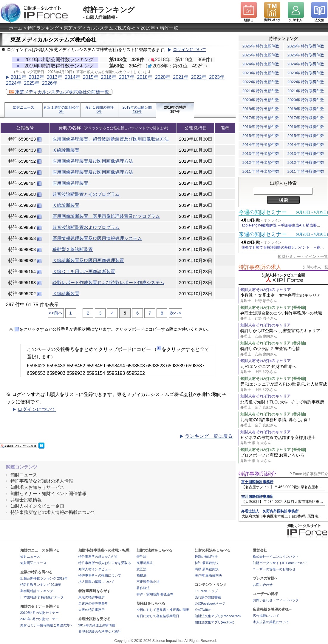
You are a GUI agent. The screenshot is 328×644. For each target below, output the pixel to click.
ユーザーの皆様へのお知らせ (274, 569)
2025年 (32, 83)
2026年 (50, 83)
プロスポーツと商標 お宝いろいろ (284, 458)
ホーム (16, 28)
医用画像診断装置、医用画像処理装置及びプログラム (106, 216)
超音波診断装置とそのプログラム (86, 194)
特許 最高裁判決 (207, 563)
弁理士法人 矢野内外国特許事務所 (270, 511)
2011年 (18, 77)
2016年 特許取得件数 (306, 127)
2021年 (181, 77)
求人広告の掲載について (271, 622)
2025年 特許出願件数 (261, 55)
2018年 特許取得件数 (306, 109)
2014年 (72, 77)
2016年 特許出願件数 (261, 127)
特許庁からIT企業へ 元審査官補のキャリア (284, 333)
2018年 (145, 77)
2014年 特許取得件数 (306, 145)
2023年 (217, 77)
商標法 (141, 575)
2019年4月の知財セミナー (40, 613)
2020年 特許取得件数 (306, 100)
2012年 (36, 77)
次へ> (175, 313)
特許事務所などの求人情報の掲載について (53, 512)
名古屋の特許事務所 (93, 603)
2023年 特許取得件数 (306, 73)
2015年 (91, 77)
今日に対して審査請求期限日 (158, 616)
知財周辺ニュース (33, 563)
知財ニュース (24, 107)
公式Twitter (203, 610)
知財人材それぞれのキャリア (266, 290)
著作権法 (143, 588)
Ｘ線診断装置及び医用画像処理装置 (88, 260)
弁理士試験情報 (26, 500)
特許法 (141, 557)
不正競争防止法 (148, 582)
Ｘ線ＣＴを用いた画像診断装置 (84, 271)
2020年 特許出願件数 (261, 100)
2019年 (148, 28)
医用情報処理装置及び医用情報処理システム (97, 238)
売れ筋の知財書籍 (208, 597)
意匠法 (141, 569)
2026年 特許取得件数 (306, 46)
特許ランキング (43, 28)
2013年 (55, 77)
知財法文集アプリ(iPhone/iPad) (218, 616)
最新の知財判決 (206, 557)
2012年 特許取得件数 (306, 162)
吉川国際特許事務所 (257, 497)
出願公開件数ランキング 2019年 (44, 578)
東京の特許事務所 (92, 597)
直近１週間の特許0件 (99, 110)
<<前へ (56, 313)
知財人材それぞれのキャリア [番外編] (273, 308)
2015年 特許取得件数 (306, 136)
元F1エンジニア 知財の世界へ (284, 369)
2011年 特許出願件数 (261, 171)
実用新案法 (145, 563)
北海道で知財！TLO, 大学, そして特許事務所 (284, 405)
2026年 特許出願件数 (261, 46)
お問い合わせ (263, 585)
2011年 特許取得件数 (306, 171)
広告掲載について (266, 616)
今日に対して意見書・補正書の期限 (163, 610)
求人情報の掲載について (96, 582)
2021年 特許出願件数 (261, 91)
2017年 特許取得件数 (306, 118)
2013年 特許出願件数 (261, 154)
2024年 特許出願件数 (261, 64)
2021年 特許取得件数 (306, 91)
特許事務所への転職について (100, 575)
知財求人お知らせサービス (37, 487)
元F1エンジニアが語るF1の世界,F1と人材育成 (284, 387)
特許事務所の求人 (260, 267)
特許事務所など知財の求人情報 (42, 481)
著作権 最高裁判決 (208, 575)
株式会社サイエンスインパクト (276, 557)
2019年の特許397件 (175, 110)
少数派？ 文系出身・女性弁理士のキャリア (284, 298)
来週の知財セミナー (263, 234)
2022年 (199, 77)
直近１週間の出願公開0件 (61, 110)
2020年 (163, 77)
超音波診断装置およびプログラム (86, 227)
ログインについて (190, 50)
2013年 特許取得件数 (306, 154)
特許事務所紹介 (257, 474)
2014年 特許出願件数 (261, 145)
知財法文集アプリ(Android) (215, 622)
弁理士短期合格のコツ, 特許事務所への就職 (284, 316)
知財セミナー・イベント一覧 (303, 256)
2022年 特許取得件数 (306, 82)
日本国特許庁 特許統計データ (42, 597)
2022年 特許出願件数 (261, 82)
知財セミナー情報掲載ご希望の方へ (47, 625)
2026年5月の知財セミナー (40, 619)
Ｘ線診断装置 (66, 150)
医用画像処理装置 (70, 183)
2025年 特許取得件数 (306, 55)
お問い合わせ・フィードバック (276, 600)
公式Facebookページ (210, 603)
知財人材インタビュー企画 (37, 506)
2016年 (109, 77)
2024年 (14, 83)
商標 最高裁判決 (207, 569)
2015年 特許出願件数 (261, 136)
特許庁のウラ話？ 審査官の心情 (284, 351)
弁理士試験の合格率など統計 (100, 631)
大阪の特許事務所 (92, 610)
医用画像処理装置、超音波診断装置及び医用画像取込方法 (111, 139)
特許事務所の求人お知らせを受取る (105, 563)
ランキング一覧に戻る (209, 436)
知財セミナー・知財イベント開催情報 (48, 493)
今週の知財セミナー (263, 212)
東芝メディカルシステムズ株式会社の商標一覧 (59, 92)
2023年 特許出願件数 (261, 73)
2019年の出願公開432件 (137, 110)
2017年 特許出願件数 (261, 118)
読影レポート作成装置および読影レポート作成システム (108, 282)
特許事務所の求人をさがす (98, 557)
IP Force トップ (206, 591)
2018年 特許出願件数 (261, 109)
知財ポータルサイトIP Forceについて (280, 563)
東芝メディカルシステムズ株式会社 (100, 28)
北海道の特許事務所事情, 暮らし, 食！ (284, 422)
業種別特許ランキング (37, 591)
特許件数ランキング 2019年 (41, 585)
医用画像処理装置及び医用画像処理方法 (93, 161)
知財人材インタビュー (95, 569)
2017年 (127, 77)
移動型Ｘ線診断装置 (73, 249)
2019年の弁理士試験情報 (97, 625)
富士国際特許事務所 (257, 482)
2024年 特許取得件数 (306, 64)
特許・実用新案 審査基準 (155, 594)
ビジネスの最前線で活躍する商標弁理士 (284, 440)
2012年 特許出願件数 (261, 162)
